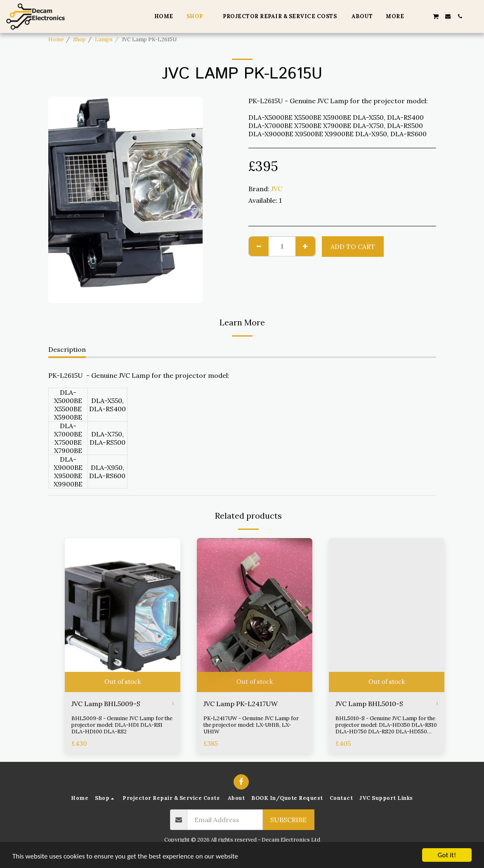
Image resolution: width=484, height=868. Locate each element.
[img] (123, 615)
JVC (277, 189)
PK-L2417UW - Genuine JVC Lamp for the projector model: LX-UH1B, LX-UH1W (251, 725)
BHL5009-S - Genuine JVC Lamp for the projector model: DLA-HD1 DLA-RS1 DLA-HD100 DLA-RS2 (122, 725)
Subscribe (288, 820)
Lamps (104, 39)
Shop (79, 39)
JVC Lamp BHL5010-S (369, 704)
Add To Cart (353, 247)
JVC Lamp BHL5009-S (106, 704)
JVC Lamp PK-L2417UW (241, 704)
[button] (424, 16)
